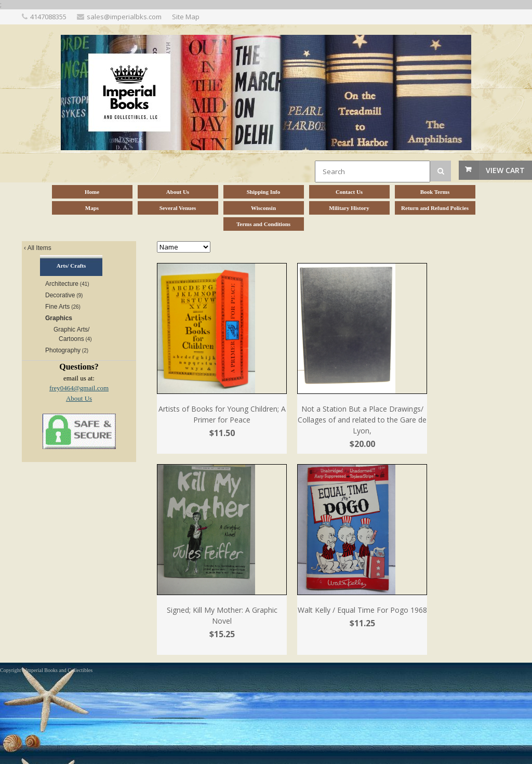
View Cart (505, 170)
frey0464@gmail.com (79, 388)
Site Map (186, 17)
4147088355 (48, 17)
